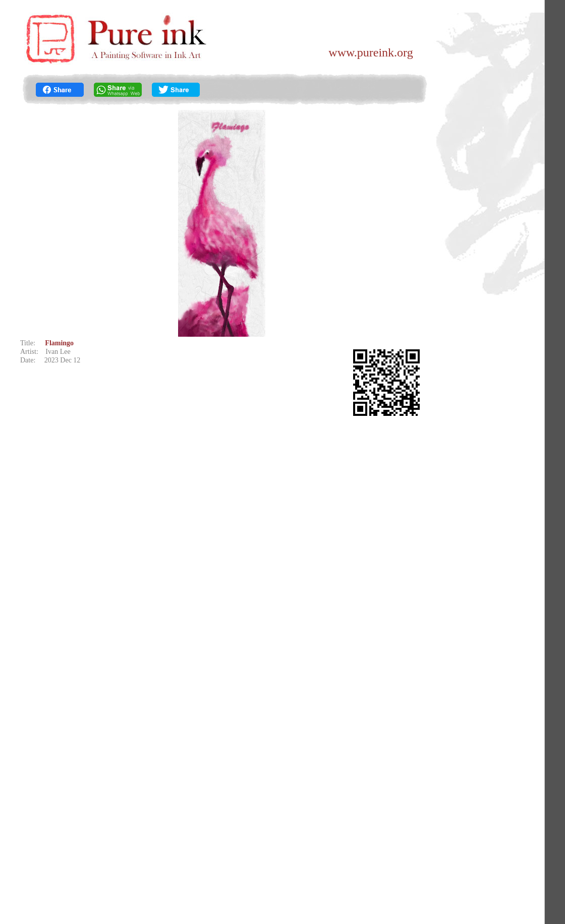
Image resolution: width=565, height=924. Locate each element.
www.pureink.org (371, 52)
